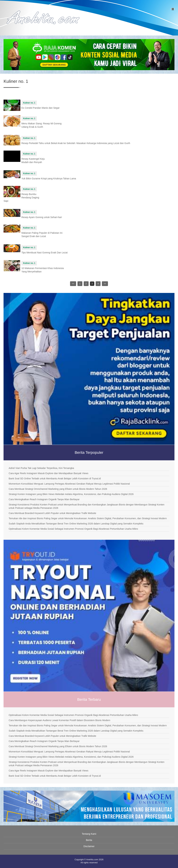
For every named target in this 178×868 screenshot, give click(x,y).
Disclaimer (89, 846)
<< (73, 284)
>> (105, 284)
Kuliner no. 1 (29, 103)
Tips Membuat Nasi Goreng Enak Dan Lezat (44, 253)
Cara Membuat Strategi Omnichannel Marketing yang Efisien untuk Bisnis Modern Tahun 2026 (58, 489)
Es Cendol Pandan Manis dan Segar (40, 108)
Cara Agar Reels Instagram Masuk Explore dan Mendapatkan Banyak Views (49, 473)
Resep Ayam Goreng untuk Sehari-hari (42, 217)
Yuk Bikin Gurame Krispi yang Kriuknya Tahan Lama (49, 179)
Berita (89, 840)
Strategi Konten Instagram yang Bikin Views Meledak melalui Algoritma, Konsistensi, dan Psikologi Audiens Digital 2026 (71, 494)
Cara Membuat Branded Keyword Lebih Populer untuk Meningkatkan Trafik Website (53, 513)
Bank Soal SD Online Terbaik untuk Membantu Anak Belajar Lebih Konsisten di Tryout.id (55, 479)
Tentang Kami (89, 834)
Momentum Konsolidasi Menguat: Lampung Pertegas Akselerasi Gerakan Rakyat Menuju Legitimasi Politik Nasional (69, 484)
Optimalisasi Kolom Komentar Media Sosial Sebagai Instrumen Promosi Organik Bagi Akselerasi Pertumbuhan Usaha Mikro (73, 529)
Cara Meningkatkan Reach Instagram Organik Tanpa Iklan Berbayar (44, 499)
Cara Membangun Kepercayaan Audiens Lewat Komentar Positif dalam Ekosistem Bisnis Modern (60, 720)
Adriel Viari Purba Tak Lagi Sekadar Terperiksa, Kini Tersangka (41, 468)
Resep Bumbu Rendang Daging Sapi (21, 198)
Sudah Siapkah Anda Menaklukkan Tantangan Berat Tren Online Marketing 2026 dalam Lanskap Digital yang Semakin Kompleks (76, 524)
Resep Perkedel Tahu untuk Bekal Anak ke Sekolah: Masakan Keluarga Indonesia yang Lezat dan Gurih (76, 143)
